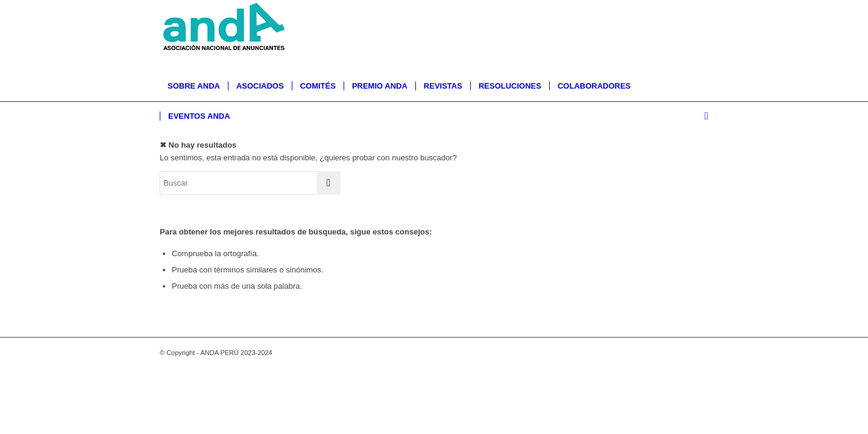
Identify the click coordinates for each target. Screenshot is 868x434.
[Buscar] (703, 116)
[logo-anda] (225, 36)
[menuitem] (194, 86)
